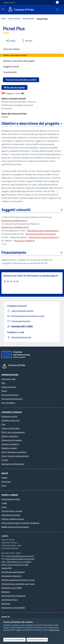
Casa (3, 424)
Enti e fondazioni (8, 403)
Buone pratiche (29, 19)
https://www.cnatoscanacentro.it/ (44, 237)
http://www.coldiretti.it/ (24, 241)
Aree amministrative (10, 395)
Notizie (4, 478)
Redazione (6, 592)
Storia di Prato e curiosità (12, 511)
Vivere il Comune (14, 19)
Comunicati (6, 482)
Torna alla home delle (21, 80)
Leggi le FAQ (6, 568)
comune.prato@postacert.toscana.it (19, 556)
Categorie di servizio (12, 412)
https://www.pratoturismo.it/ (14, 220)
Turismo (5, 460)
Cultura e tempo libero (11, 428)
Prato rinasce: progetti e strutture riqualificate (20, 523)
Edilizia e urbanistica (10, 436)
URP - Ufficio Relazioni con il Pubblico (16, 562)
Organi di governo (9, 387)
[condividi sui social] (10, 41)
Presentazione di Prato (11, 499)
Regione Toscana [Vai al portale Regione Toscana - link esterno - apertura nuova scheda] (9, 2)
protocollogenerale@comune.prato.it (20, 559)
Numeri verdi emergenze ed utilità (15, 565)
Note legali (6, 604)
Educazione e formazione (12, 440)
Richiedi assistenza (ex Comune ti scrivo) (18, 580)
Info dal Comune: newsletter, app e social (18, 584)
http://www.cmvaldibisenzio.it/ (15, 227)
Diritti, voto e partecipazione (13, 432)
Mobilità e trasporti (9, 448)
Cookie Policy (54, 630)
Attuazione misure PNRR (12, 588)
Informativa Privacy (9, 600)
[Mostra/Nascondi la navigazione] (3, 9)
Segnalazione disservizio (11, 576)
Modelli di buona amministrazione (15, 527)
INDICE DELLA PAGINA (32, 49)
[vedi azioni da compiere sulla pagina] (27, 41)
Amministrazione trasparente (13, 596)
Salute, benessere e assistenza (14, 452)
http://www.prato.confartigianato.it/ (43, 231)
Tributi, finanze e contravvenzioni (15, 456)
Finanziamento (32, 252)
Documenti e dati (8, 379)
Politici (4, 391)
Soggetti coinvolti (32, 210)
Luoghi (4, 503)
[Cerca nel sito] (58, 10)
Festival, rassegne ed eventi (13, 519)
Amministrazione (10, 375)
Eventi (4, 507)
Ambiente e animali (9, 416)
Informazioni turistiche (11, 515)
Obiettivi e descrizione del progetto (32, 123)
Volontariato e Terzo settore (13, 464)
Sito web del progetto (14, 87)
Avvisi (4, 485)
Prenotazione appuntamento (13, 572)
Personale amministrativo (12, 399)
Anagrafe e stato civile (11, 420)
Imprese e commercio (10, 444)
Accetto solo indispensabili (14, 640)
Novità (5, 473)
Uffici (4, 383)
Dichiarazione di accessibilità (13, 608)
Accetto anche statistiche (37, 640)
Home (4, 19)
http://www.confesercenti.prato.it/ (41, 234)
